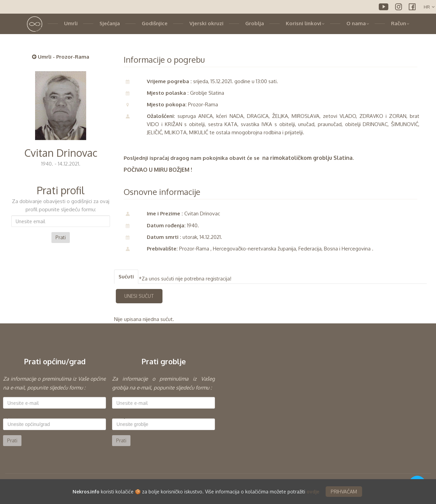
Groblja (255, 23)
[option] (54, 410)
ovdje (313, 492)
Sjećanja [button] (110, 23)
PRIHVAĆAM (344, 492)
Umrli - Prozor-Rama (61, 57)
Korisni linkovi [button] (305, 23)
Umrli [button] (71, 23)
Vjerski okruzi (206, 23)
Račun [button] (400, 23)
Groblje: (121, 416)
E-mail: (10, 395)
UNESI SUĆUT (139, 296)
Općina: (11, 416)
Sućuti (126, 277)
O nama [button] (358, 23)
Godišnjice (155, 23)
